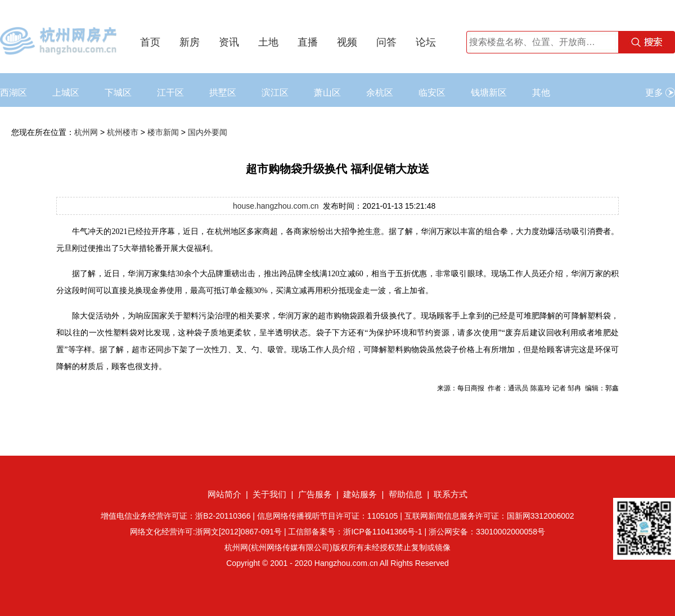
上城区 (66, 93)
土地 (268, 42)
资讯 (229, 42)
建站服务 (360, 494)
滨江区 (275, 93)
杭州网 (86, 132)
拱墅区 (223, 93)
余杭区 (380, 93)
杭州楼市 (123, 132)
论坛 (426, 42)
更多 (660, 93)
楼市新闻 (163, 132)
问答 (386, 42)
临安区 (432, 93)
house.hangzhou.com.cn (276, 206)
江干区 (170, 93)
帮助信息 (406, 494)
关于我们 (269, 494)
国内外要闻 (208, 132)
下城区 (118, 93)
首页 (150, 42)
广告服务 (315, 494)
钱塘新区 (489, 93)
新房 (190, 42)
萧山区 (327, 93)
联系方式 (451, 494)
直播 (308, 42)
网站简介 (224, 494)
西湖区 (13, 93)
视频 (347, 42)
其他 (541, 93)
